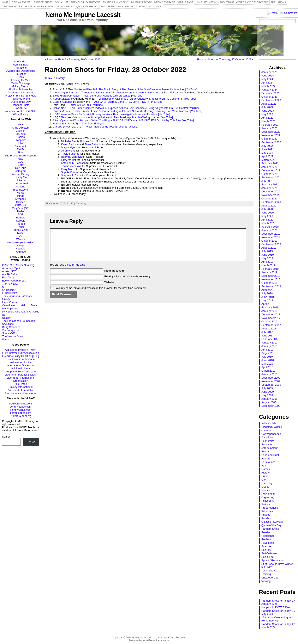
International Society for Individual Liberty (20, 367)
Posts (274, 13)
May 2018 (267, 300)
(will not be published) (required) (127, 283)
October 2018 (269, 283)
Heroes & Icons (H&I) (65, 123)
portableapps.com (21, 413)
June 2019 (268, 255)
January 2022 (269, 167)
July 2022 (267, 146)
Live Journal (21, 183)
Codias (21, 137)
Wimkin (21, 239)
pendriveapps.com (21, 407)
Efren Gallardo (93, 144)
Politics (266, 504)
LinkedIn (20, 180)
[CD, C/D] (67, 127)
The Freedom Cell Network (21, 156)
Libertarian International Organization (20, 379)
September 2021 (271, 177)
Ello (21, 143)
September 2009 (271, 385)
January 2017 (269, 343)
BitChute (21, 134)
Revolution (268, 543)
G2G (21, 162)
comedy (266, 430)
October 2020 (269, 199)
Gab (20, 159)
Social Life (21, 108)
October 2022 (269, 139)
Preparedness (270, 508)
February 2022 (270, 163)
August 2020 (269, 206)
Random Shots (21, 105)
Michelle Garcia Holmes (75, 141)
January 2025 (269, 72)
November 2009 (271, 381)
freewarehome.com (21, 404)
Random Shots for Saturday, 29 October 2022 (74, 59)
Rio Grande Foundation (21, 390)
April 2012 (267, 350)
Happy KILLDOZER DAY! (276, 607)
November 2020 (271, 195)
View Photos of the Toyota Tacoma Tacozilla (112, 127)
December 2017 (271, 314)
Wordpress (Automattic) (20, 242)
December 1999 (271, 406)
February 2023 (270, 125)
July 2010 (267, 357)
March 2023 (268, 121)
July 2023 (267, 107)
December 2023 (271, 93)
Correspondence (271, 434)
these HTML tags (75, 271)
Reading (266, 532)
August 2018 (269, 290)
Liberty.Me (21, 177)
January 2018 (269, 311)
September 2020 (271, 202)
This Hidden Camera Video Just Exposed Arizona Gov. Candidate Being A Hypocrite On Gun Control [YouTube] (135, 108)
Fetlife (21, 149)
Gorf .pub (21, 168)
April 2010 (267, 367)
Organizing (268, 497)
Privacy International (21, 387)
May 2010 (267, 364)
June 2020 (268, 213)
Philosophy (268, 501)
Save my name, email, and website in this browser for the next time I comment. (101, 294)
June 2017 (268, 336)
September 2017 (271, 325)
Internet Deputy (21, 174)
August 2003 (269, 402)
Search (6, 437)
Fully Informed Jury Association (21, 353)
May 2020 (267, 216)
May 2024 (267, 79)
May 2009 (267, 395)
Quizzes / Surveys (272, 522)
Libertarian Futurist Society (20, 375)
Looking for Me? (21, 80)
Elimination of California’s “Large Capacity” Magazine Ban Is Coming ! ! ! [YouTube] (147, 99)
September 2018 (271, 286)
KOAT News (60, 114)
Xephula (21, 249)
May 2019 (267, 258)
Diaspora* (20, 140)
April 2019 (267, 262)
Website (109, 288)
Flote (20, 152)
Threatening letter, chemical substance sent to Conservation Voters (121, 92)
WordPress (149, 640)
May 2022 (267, 153)
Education (21, 74)
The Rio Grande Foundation (19, 321)
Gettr (20, 165)
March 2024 (268, 86)
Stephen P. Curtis (71, 175)
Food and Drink (270, 455)
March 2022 (268, 160)
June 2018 (268, 297)
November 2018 (271, 279)
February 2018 (270, 307)
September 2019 (271, 244)
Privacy (266, 515)
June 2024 (268, 76)
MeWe (21, 193)
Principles (267, 511)
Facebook (20, 146)
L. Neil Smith (10, 293)
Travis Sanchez (70, 154)
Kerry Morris (68, 169)
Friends (266, 459)
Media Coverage (21, 83)
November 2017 (271, 318)
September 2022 (271, 142)
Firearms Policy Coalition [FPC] (21, 356)
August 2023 (269, 104)
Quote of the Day (21, 102)
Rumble (20, 218)
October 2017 (269, 321)
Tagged (21, 224)
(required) (114, 277)
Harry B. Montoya (71, 157)
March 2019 (268, 265)
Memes (266, 490)
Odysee (20, 202)
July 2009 (267, 388)
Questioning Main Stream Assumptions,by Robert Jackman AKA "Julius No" (21, 310)
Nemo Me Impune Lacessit (83, 15)
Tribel (21, 227)
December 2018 (271, 276)
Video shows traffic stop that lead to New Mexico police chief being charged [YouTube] (122, 117)
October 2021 (269, 174)
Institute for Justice (21, 362)
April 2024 (267, 83)
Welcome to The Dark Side (20, 111)
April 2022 (267, 156)
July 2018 (267, 293)
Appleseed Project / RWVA (21, 350)
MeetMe (20, 187)
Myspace (21, 199)
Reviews (266, 539)
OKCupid (21, 205)
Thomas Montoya (71, 166)
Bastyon (20, 131)
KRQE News (60, 117)
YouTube (20, 252)
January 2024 (269, 90)
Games (266, 469)
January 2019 (269, 272)
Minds (20, 196)
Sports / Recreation (273, 560)
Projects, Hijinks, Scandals (21, 96)
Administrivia (21, 65)
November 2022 (271, 135)
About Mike (20, 61)
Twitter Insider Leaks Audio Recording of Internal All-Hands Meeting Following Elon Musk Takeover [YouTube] (138, 111)
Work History (21, 114)
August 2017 (269, 329)
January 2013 (269, 346)
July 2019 (267, 251)
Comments (291, 13)
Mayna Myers (69, 147)
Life (264, 480)
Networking (268, 494)
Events (265, 451)
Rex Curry (8, 277)
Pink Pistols (20, 384)
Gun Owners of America (21, 359)
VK (21, 236)
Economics (268, 441)
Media (265, 487)
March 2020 (268, 223)
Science (266, 546)
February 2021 (270, 184)
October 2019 (269, 241)
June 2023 (268, 111)
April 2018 (267, 304)
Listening (267, 483)
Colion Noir (59, 108)
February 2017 (270, 339)
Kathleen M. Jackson (73, 163)
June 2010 (268, 360)
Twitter (21, 233)
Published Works (21, 99)
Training (266, 574)
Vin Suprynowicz (12, 330)
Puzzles (266, 518)
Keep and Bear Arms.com (21, 371)
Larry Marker (69, 160)
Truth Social (21, 230)
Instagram (21, 171)
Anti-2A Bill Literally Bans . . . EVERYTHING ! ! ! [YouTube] (129, 102)
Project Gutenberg (21, 416)
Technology (268, 571)
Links (21, 77)
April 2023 (267, 118)
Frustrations (268, 462)
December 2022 (271, 132)
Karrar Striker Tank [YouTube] (86, 105)
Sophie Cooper (70, 172)
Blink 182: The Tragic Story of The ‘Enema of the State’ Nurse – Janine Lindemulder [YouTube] (142, 89)
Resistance (268, 536)
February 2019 (270, 269)
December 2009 (271, 378)
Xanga (21, 245)
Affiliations (20, 68)
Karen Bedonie (70, 144)
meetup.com (20, 190)
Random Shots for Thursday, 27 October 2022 (224, 59)
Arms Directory (21, 128)
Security (266, 550)
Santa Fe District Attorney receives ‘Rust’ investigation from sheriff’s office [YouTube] (121, 114)
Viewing (266, 581)
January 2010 (269, 374)
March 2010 (268, 371)
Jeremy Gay (68, 151)
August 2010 (269, 353)
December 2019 (271, 234)
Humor (265, 476)
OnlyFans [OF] (21, 208)
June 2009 (268, 392)
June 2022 (268, 149)
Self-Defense (269, 553)
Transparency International (21, 393)
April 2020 (267, 220)
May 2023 (267, 114)
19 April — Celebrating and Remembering (277, 619)
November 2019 (271, 237)
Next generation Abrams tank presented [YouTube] (113, 96)
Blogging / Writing (272, 427)
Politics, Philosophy (20, 89)
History (266, 473)
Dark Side (267, 437)
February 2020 (270, 227)
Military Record (21, 86)
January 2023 (269, 128)
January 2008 (269, 399)
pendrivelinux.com (21, 410)
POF (20, 214)
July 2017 (267, 332)
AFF (20, 125)
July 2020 (267, 209)
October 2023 (269, 97)
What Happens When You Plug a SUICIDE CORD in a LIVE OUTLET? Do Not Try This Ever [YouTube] (134, 120)
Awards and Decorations (21, 71)
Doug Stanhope (11, 327)
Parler (20, 211)
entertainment (269, 448)
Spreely (21, 221)
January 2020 (269, 230)
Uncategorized (270, 578)
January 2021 (269, 188)
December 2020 (271, 191)
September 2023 (271, 100)
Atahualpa (164, 640)
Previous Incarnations (21, 92)
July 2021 (267, 181)
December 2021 (271, 170)
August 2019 (269, 248)
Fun (264, 466)
